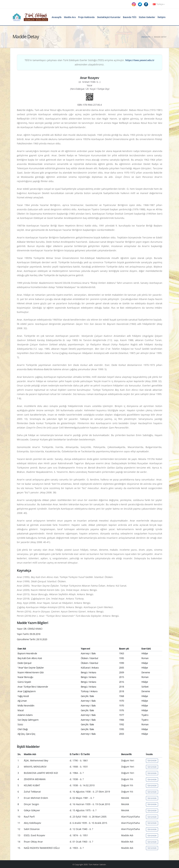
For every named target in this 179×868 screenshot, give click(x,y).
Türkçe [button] (159, 4)
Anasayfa (57, 17)
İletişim (161, 17)
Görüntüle (152, 760)
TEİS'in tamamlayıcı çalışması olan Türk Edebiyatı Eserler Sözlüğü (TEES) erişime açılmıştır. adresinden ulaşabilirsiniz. (89, 62)
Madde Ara (70, 17)
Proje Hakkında (86, 17)
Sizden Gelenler (147, 17)
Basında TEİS (130, 17)
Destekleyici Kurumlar (109, 17)
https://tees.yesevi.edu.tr (140, 60)
